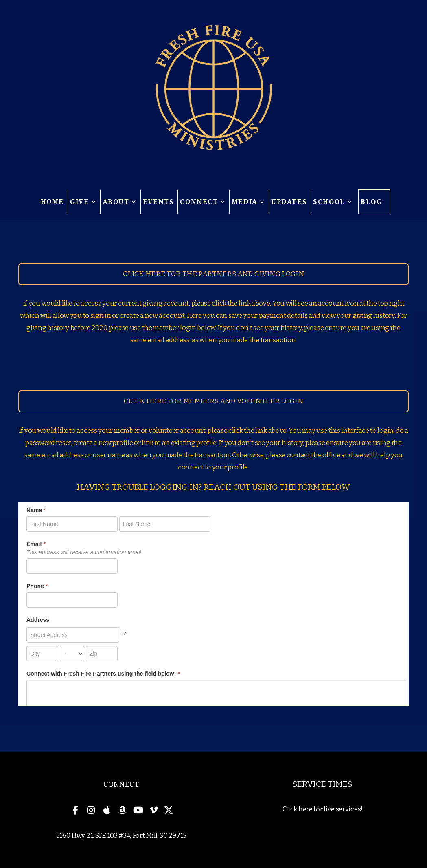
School (333, 202)
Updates (289, 202)
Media (248, 202)
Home (52, 202)
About (120, 202)
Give (83, 202)
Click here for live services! (323, 809)
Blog (371, 202)
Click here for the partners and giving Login (213, 274)
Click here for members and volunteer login (213, 401)
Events (159, 202)
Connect (203, 202)
